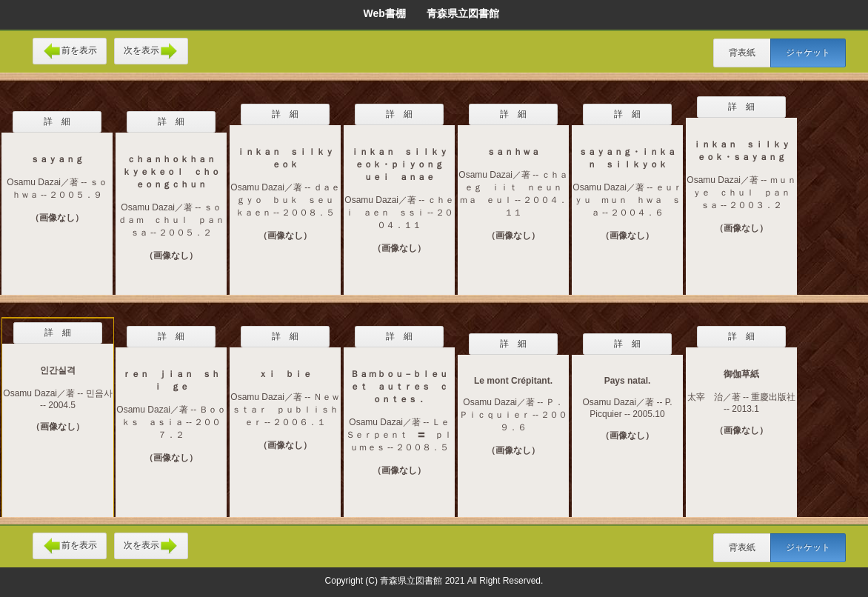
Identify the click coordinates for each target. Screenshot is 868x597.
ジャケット (808, 53)
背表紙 (742, 53)
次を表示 (151, 51)
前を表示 (70, 51)
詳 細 (57, 121)
